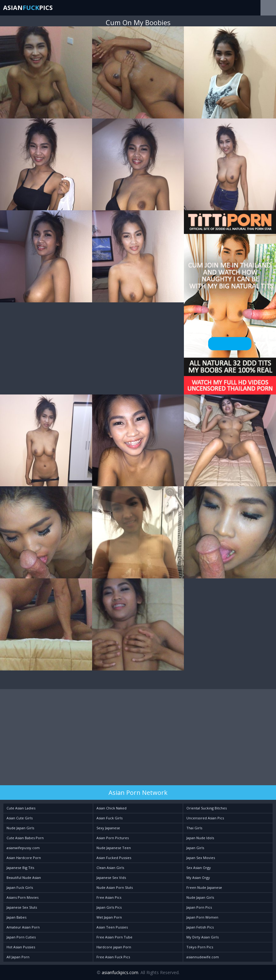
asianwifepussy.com (23, 848)
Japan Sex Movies (201, 858)
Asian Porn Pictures (113, 838)
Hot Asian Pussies (21, 947)
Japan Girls (195, 848)
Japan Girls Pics (109, 907)
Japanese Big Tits (20, 868)
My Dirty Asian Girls (203, 937)
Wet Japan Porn (109, 917)
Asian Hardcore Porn (24, 858)
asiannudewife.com (203, 957)
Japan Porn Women (202, 917)
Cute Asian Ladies (21, 808)
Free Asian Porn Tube (114, 937)
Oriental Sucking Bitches (207, 808)
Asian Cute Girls (20, 818)
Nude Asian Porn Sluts (115, 887)
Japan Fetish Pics (200, 927)
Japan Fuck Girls (20, 887)
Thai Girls (194, 828)
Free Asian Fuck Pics (113, 957)
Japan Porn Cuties (21, 937)
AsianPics (28, 8)
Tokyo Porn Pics (200, 947)
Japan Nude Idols (200, 838)
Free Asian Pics (109, 897)
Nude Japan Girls (20, 828)
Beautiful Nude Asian (24, 878)
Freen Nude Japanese (204, 887)
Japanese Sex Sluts (22, 907)
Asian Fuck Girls (109, 818)
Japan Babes (16, 917)
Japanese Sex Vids (111, 878)
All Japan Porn (18, 957)
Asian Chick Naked (111, 808)
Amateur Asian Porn (23, 927)
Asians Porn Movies (22, 897)
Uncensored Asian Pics (205, 818)
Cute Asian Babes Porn (25, 838)
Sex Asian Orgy (199, 868)
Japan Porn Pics (199, 907)
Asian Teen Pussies (112, 927)
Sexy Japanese (108, 828)
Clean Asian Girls (110, 868)
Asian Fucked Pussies (114, 858)
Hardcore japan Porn (114, 947)
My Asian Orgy (198, 878)
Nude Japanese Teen (114, 848)
